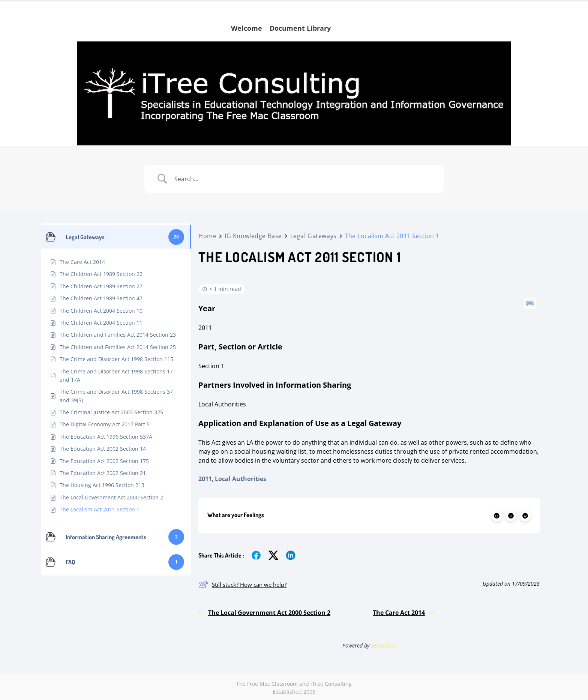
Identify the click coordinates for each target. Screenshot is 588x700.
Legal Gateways (313, 236)
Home (207, 236)
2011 (205, 479)
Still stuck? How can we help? (242, 585)
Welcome (247, 28)
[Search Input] (303, 179)
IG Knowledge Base (253, 236)
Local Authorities (241, 479)
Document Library (300, 28)
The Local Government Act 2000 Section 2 (264, 613)
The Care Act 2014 (404, 613)
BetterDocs (383, 645)
